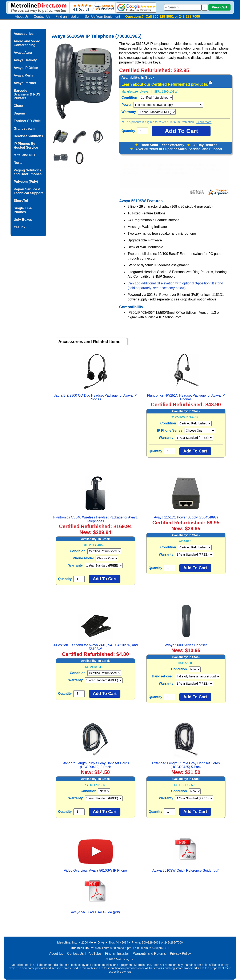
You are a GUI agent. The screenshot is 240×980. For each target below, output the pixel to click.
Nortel (19, 163)
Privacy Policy (180, 954)
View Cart (219, 7)
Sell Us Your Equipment (102, 17)
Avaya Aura (23, 53)
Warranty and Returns (149, 954)
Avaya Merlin (24, 75)
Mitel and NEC (25, 155)
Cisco (18, 106)
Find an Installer (68, 17)
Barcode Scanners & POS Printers (27, 94)
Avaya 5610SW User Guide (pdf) (95, 912)
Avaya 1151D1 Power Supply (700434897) (186, 517)
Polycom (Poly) (26, 182)
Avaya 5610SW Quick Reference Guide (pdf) (186, 870)
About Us (22, 17)
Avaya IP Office (26, 68)
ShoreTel (21, 201)
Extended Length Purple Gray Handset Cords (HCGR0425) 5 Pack (186, 765)
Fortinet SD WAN (27, 121)
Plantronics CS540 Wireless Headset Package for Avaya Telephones (95, 519)
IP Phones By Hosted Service (26, 146)
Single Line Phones (23, 210)
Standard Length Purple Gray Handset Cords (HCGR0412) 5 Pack (95, 765)
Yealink (19, 227)
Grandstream (24, 129)
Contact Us (42, 17)
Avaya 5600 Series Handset (186, 645)
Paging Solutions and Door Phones (28, 172)
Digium (19, 113)
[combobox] (183, 7)
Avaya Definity (25, 60)
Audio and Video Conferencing (27, 43)
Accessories (24, 34)
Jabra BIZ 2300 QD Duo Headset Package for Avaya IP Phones (95, 397)
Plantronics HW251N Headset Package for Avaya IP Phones (186, 397)
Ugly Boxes (23, 220)
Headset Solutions (28, 136)
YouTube (94, 954)
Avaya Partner (25, 83)
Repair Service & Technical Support (28, 191)
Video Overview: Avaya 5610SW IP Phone (95, 870)
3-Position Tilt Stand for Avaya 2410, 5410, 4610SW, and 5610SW (95, 647)
